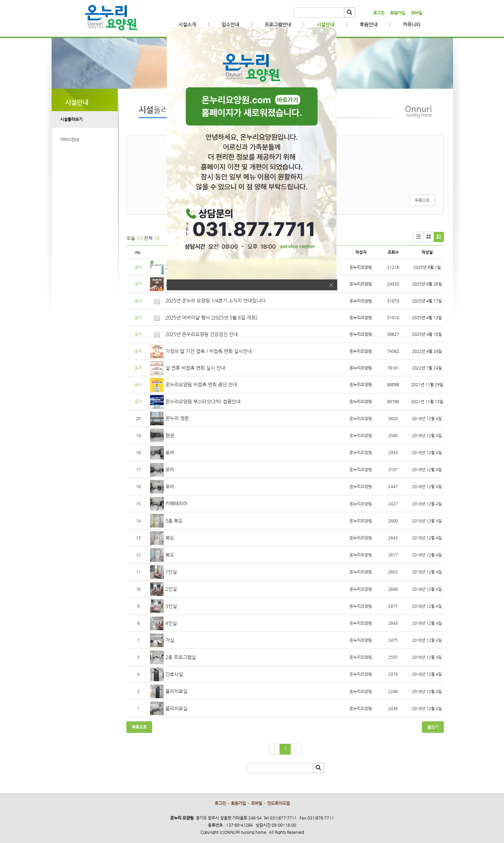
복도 (170, 538)
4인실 (171, 623)
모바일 (417, 13)
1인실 (171, 572)
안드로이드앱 (278, 803)
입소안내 (230, 24)
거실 (170, 640)
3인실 (171, 606)
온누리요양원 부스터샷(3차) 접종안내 (203, 401)
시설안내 (325, 24)
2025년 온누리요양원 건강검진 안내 (202, 334)
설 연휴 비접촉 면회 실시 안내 (195, 368)
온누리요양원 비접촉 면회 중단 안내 (201, 384)
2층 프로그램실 (181, 657)
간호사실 (174, 674)
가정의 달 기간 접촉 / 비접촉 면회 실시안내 (209, 351)
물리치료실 (176, 691)
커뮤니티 (412, 24)
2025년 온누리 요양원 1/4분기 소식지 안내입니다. (216, 300)
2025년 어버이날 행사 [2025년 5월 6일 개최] (211, 317)
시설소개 (187, 24)
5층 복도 (174, 521)
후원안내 (368, 24)
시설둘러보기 (71, 119)
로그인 (379, 13)
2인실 (171, 589)
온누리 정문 (177, 418)
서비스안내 (69, 139)
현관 (170, 435)
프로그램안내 (278, 24)
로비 (170, 452)
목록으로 (422, 200)
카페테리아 (176, 503)
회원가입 (398, 13)
